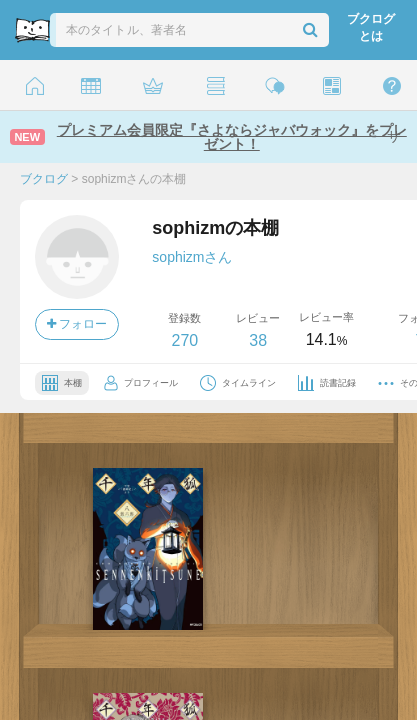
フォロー (77, 324)
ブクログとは (371, 27)
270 (184, 340)
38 (258, 340)
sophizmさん (192, 257)
